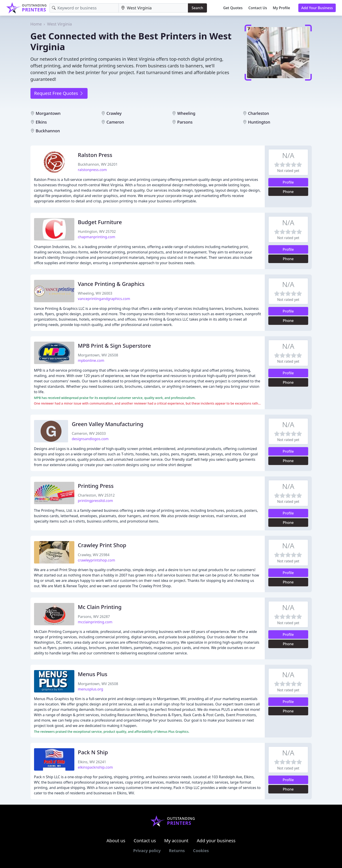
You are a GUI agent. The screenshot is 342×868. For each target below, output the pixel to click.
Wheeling (186, 113)
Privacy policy (147, 851)
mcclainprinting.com (95, 622)
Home (36, 24)
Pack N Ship (93, 752)
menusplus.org (91, 689)
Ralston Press (95, 155)
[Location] (153, 8)
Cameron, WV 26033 (89, 433)
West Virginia (59, 24)
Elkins (41, 122)
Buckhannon (48, 131)
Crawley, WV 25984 (94, 555)
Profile (288, 182)
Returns (177, 851)
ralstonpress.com (92, 170)
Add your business (216, 841)
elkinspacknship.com (95, 767)
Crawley (114, 113)
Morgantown (48, 113)
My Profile (281, 8)
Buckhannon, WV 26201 (98, 164)
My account (176, 841)
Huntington (259, 122)
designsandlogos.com (90, 439)
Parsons (185, 122)
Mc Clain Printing (100, 607)
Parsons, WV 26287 (94, 617)
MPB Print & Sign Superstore (114, 346)
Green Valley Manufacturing (108, 424)
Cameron (115, 122)
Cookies (201, 851)
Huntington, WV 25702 (97, 231)
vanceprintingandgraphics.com (104, 299)
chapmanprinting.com (97, 237)
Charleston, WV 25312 (96, 495)
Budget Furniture (100, 222)
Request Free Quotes (59, 93)
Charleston (258, 113)
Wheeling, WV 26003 (95, 293)
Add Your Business (317, 8)
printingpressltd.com (96, 501)
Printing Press (96, 486)
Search (197, 8)
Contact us (145, 841)
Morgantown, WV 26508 (98, 355)
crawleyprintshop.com (97, 560)
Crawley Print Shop (102, 545)
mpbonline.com (91, 360)
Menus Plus (93, 674)
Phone (288, 192)
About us (116, 841)
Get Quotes (233, 8)
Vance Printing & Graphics (111, 284)
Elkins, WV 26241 (92, 762)
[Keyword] (84, 8)
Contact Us (258, 8)
